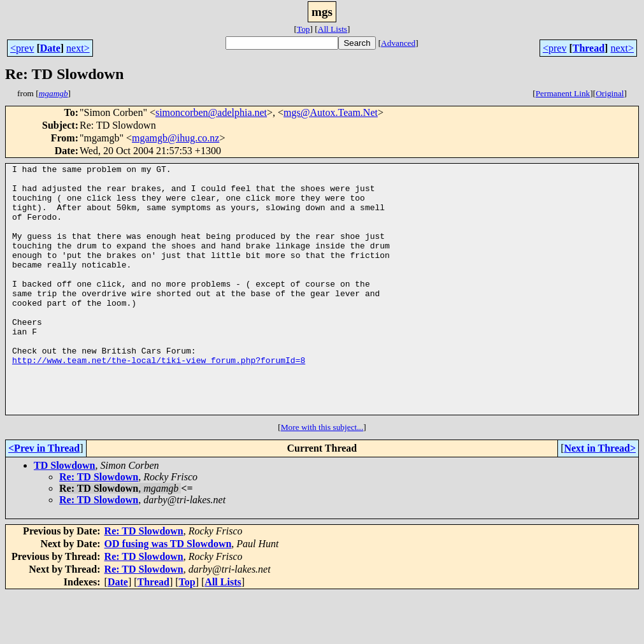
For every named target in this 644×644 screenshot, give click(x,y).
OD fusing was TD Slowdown (168, 593)
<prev (22, 48)
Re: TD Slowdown (99, 526)
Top (304, 29)
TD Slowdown (64, 515)
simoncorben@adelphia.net (211, 112)
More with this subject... (322, 477)
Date (50, 48)
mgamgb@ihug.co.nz (175, 138)
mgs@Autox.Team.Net (331, 112)
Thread (589, 48)
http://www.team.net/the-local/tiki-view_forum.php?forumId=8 (159, 400)
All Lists (333, 29)
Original (610, 93)
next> (78, 48)
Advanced (398, 43)
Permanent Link (563, 93)
